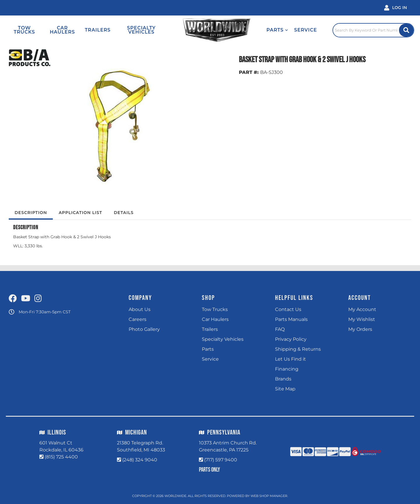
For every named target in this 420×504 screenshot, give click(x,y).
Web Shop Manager (269, 496)
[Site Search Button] (406, 30)
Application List (80, 213)
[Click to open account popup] (395, 8)
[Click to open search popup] (373, 30)
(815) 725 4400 (61, 457)
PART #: (249, 72)
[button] (277, 30)
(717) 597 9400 (221, 460)
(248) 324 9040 (140, 460)
